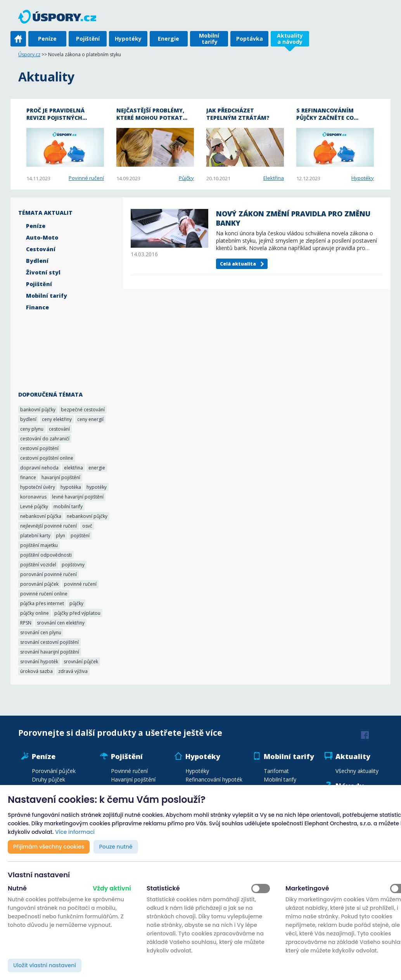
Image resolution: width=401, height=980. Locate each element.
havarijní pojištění (61, 477)
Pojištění (88, 39)
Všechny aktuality (357, 771)
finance (28, 477)
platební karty (35, 536)
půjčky (76, 603)
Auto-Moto (42, 237)
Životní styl (43, 272)
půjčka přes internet (42, 603)
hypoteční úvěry (38, 487)
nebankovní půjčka (41, 516)
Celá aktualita (238, 264)
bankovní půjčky (38, 410)
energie (97, 468)
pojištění (80, 536)
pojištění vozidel (38, 565)
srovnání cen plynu (41, 632)
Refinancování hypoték (214, 779)
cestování (59, 429)
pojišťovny (73, 565)
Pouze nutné (116, 847)
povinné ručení (80, 584)
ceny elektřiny (57, 419)
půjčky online (35, 613)
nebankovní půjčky (87, 516)
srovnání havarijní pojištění (50, 652)
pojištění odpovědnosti (46, 555)
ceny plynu (32, 429)
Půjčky (186, 178)
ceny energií (90, 419)
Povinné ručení (86, 178)
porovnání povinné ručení (48, 574)
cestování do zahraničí (45, 439)
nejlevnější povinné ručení (48, 526)
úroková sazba (36, 671)
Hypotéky (128, 39)
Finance (37, 307)
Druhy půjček (48, 779)
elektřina (73, 468)
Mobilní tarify (209, 39)
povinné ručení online (44, 594)
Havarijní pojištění (133, 779)
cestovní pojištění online (47, 458)
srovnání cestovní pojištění (49, 642)
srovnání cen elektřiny (61, 623)
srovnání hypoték (39, 662)
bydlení (28, 419)
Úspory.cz (29, 54)
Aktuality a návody (290, 39)
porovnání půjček (39, 584)
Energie (169, 39)
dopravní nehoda (39, 468)
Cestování (41, 249)
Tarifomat (276, 771)
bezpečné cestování (83, 410)
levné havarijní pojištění (78, 497)
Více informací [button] (75, 832)
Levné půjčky (34, 506)
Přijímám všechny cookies (49, 847)
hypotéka (71, 487)
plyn (60, 536)
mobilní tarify (68, 506)
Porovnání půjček (54, 771)
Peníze (47, 39)
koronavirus (33, 497)
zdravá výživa (73, 671)
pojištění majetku (39, 545)
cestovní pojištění (39, 448)
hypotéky (97, 487)
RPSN (26, 623)
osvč (87, 526)
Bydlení (37, 261)
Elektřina (274, 178)
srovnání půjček (81, 662)
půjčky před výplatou (77, 613)
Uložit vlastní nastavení (45, 965)
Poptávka (250, 39)
